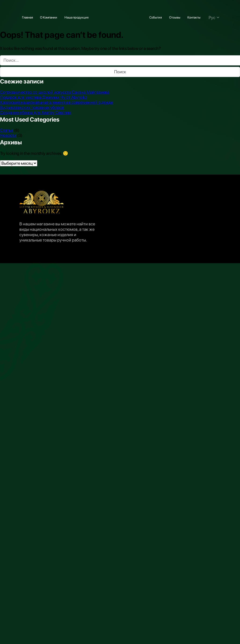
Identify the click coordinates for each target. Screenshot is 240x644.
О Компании (49, 17)
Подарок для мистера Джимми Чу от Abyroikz (43, 97)
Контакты (194, 17)
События (156, 17)
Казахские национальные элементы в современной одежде (57, 102)
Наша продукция (77, 17)
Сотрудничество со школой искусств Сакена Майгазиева (55, 92)
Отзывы (175, 17)
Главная (28, 17)
